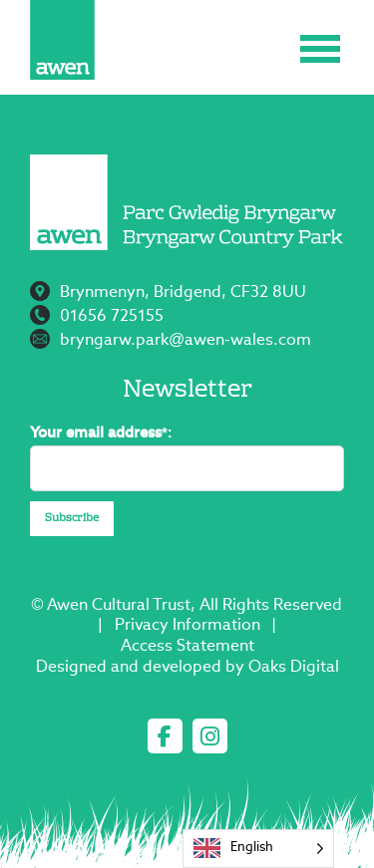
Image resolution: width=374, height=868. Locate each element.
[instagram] (210, 736)
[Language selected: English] (258, 849)
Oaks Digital (294, 668)
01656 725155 (112, 317)
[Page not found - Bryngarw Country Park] (62, 40)
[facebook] (165, 736)
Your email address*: (101, 433)
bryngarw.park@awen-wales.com (186, 341)
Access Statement (187, 647)
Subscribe (72, 519)
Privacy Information (187, 626)
